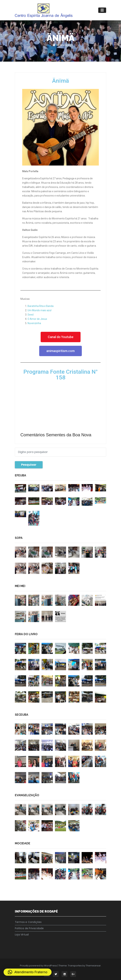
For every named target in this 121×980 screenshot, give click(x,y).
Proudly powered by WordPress (39, 966)
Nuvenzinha (34, 323)
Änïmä (64, 45)
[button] (28, 972)
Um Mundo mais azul (39, 310)
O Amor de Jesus (37, 319)
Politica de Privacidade (29, 928)
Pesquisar (29, 465)
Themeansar (93, 966)
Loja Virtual (22, 935)
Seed (31, 315)
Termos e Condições (28, 922)
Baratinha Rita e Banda (41, 306)
